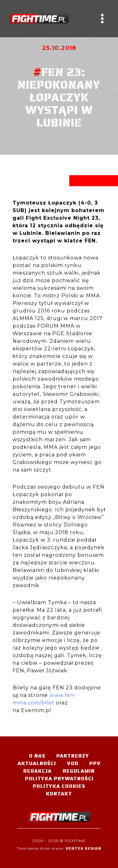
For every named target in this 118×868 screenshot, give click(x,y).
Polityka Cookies (59, 786)
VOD (73, 763)
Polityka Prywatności (59, 779)
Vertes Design (84, 848)
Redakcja (37, 771)
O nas (37, 756)
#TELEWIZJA (39, 19)
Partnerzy (73, 756)
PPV (95, 763)
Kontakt (59, 794)
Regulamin (79, 771)
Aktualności (37, 763)
